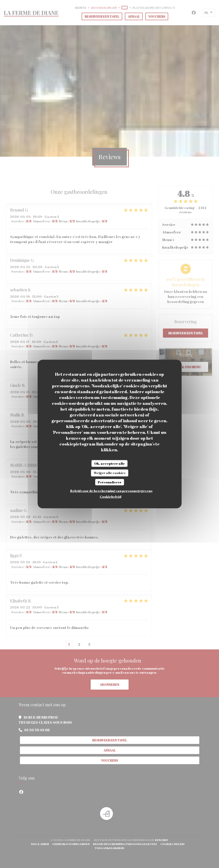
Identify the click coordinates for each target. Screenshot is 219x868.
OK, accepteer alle (109, 463)
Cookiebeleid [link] (111, 497)
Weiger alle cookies (110, 473)
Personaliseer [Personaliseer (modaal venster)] (110, 482)
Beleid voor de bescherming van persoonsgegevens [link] (111, 491)
